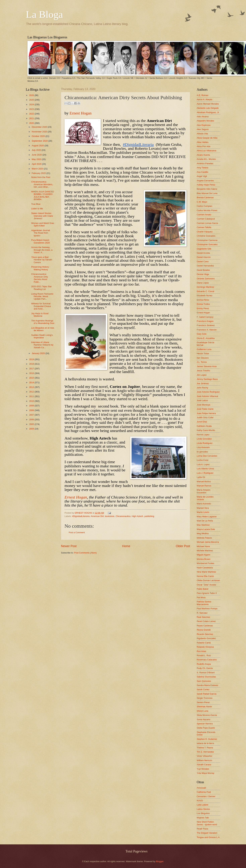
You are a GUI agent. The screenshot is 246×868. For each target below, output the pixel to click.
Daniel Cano (203, 261)
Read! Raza (202, 829)
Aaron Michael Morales (208, 104)
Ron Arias (201, 651)
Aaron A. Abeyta (204, 99)
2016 (32, 373)
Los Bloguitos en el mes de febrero (43, 329)
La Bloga (44, 14)
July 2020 (37, 150)
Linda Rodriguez (205, 443)
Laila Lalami (203, 805)
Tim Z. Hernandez (205, 752)
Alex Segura (203, 129)
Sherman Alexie (204, 707)
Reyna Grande (204, 630)
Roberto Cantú (204, 643)
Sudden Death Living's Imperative (42, 336)
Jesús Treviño (203, 371)
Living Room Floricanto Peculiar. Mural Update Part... (42, 296)
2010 (32, 401)
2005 (32, 424)
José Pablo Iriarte (205, 409)
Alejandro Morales (205, 121)
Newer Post (69, 546)
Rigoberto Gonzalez (206, 638)
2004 (32, 429)
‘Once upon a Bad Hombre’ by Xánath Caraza (42, 260)
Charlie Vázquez (205, 232)
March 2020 (38, 169)
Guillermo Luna (204, 349)
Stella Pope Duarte (206, 728)
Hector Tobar (203, 353)
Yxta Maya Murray (205, 773)
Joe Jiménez (203, 383)
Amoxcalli (201, 788)
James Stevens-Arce (207, 366)
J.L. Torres (202, 362)
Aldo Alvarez (203, 117)
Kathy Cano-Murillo (206, 430)
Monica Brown (204, 559)
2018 (32, 364)
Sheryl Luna (203, 711)
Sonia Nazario (204, 719)
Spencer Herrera (205, 724)
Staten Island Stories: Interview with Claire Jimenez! (42, 216)
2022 (32, 114)
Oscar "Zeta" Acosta (206, 585)
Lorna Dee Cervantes (207, 456)
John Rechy (202, 388)
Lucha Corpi (203, 460)
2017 (32, 369)
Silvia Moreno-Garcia (207, 715)
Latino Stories (203, 809)
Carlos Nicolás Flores (207, 210)
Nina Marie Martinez (206, 572)
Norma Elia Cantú (205, 576)
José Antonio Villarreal (207, 396)
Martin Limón (203, 512)
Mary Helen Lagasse (207, 517)
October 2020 (39, 136)
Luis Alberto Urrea (205, 469)
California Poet (204, 792)
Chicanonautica (123, 516)
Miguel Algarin (204, 555)
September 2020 (40, 141)
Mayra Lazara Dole (206, 529)
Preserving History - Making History (41, 268)
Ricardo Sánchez (205, 634)
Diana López (203, 283)
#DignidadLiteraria (81, 516)
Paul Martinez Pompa (207, 609)
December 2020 (40, 127)
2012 (32, 392)
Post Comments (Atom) (85, 553)
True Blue (36, 204)
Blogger (160, 861)
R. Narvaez (202, 613)
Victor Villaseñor (205, 756)
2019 (32, 359)
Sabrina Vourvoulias (206, 677)
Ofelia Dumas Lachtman (208, 580)
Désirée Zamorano (206, 279)
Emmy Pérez (203, 308)
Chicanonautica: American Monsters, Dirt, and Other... (42, 184)
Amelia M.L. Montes (206, 159)
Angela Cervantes (205, 181)
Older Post (183, 546)
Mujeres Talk (203, 818)
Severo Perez (203, 702)
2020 (32, 123)
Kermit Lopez (203, 435)
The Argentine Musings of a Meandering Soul (43, 322)
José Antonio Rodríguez (208, 392)
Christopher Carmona (207, 240)
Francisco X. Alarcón (207, 330)
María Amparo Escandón (204, 491)
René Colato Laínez (206, 621)
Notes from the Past (41, 177)
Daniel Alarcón (204, 257)
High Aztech (137, 516)
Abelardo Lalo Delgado (208, 108)
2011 (32, 396)
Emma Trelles (203, 304)
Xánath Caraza (204, 765)
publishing (149, 516)
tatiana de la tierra (205, 743)
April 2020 (37, 164)
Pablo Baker (203, 589)
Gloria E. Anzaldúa (206, 338)
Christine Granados (206, 236)
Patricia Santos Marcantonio (204, 603)
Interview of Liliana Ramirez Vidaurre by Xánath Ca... (42, 345)
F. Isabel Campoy (205, 317)
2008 (32, 410)
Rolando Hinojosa (205, 647)
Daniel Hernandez (205, 266)
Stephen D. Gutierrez (207, 739)
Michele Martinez (205, 551)
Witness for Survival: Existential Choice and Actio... (41, 306)
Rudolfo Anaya (204, 664)
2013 (32, 387)
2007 (32, 415)
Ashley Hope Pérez (206, 185)
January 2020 (39, 353)
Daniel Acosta (203, 253)
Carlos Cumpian (204, 206)
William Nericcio (204, 760)
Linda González (204, 439)
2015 (32, 378)
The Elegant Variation (207, 833)
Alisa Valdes (203, 142)
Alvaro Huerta (203, 155)
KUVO (200, 801)
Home (126, 546)
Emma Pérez (203, 300)
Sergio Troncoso (205, 698)
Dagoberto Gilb (204, 249)
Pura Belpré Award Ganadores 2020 (40, 241)
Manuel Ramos (204, 486)
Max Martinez (203, 525)
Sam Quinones (204, 681)
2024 (32, 104)
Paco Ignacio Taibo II (207, 593)
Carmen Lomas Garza (207, 223)
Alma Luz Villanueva (206, 151)
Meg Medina (203, 533)
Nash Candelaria (205, 568)
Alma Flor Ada (204, 146)
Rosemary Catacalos (207, 660)
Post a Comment (77, 532)
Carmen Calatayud (206, 219)
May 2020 (37, 159)
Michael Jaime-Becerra (208, 542)
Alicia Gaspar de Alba (207, 138)
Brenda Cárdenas (205, 197)
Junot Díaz (202, 422)
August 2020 (38, 146)
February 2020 (39, 173)
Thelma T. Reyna (205, 748)
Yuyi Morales (203, 769)
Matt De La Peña (205, 521)
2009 (32, 406)
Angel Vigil (202, 176)
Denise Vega (203, 274)
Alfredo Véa (202, 134)
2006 (32, 420)
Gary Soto (202, 334)
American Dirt (97, 516)
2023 (32, 109)
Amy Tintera (203, 168)
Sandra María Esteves (207, 685)
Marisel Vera (203, 508)
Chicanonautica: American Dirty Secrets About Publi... (39, 278)
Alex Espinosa (204, 125)
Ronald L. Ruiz (204, 655)
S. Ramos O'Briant (206, 673)
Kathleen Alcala (204, 426)
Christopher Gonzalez (207, 244)
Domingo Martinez (205, 287)
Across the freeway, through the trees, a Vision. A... (42, 250)
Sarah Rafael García (207, 694)
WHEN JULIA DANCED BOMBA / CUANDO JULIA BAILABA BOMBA (42, 195)
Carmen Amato (204, 215)
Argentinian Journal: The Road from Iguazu (41, 233)
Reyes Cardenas (205, 626)
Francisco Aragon (205, 321)
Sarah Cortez (203, 689)
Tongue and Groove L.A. (208, 837)
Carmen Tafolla (204, 227)
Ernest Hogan (81, 113)
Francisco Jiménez (206, 325)
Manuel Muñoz (204, 482)
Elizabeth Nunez (205, 296)
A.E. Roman (203, 95)
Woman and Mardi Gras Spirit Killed (43, 224)
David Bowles (203, 270)
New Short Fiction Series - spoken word (207, 823)
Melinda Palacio (204, 538)
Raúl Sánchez (203, 617)
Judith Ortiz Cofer (205, 417)
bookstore (110, 516)
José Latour (202, 400)
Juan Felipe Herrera (206, 413)
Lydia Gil (201, 477)
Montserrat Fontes (205, 563)
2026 (32, 95)
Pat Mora (201, 597)
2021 (32, 118)
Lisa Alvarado (203, 447)
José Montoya (203, 405)
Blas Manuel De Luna (207, 193)
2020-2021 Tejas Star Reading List (41, 288)
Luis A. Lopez (203, 464)
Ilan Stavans (203, 358)
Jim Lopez (202, 375)
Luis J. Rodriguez (205, 473)
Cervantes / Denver (206, 796)
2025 (32, 100)
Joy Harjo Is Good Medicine (40, 315)
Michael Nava (203, 546)
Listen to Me (37, 209)
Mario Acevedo (204, 504)
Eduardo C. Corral (205, 291)
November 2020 (40, 132)
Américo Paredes (205, 163)
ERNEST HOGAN (84, 513)
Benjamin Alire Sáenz (207, 189)
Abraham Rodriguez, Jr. (208, 112)
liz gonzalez (202, 452)
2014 (32, 382)
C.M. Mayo (202, 202)
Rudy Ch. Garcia (205, 668)
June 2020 (37, 155)
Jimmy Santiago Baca (207, 379)
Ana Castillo (203, 172)
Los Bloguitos (203, 813)
